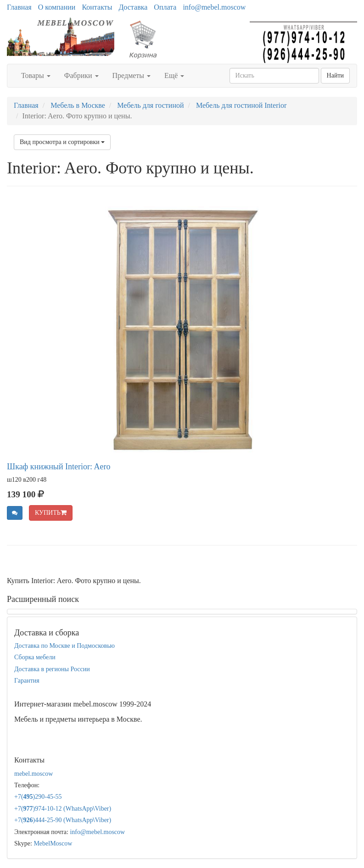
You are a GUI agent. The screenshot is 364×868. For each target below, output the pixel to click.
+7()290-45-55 (38, 797)
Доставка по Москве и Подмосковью (64, 646)
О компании (57, 7)
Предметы (132, 75)
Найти (335, 75)
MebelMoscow (53, 843)
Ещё (174, 75)
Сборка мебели (35, 657)
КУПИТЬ (51, 513)
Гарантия (27, 681)
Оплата (165, 7)
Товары (36, 75)
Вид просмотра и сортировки (62, 142)
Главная (19, 7)
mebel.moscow (34, 774)
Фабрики (81, 75)
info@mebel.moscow (214, 7)
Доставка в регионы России (52, 669)
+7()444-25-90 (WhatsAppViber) (63, 820)
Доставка (133, 7)
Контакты (97, 7)
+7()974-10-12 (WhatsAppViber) (63, 809)
